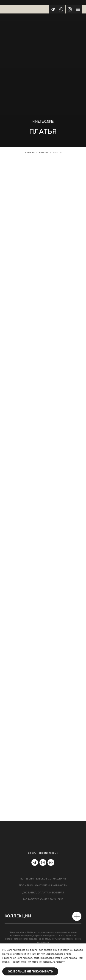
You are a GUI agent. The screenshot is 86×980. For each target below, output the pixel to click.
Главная (29, 153)
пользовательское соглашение (43, 879)
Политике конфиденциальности (46, 962)
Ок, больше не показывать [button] (30, 971)
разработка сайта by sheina (43, 899)
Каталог (44, 153)
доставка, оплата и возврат (43, 893)
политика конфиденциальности (43, 885)
